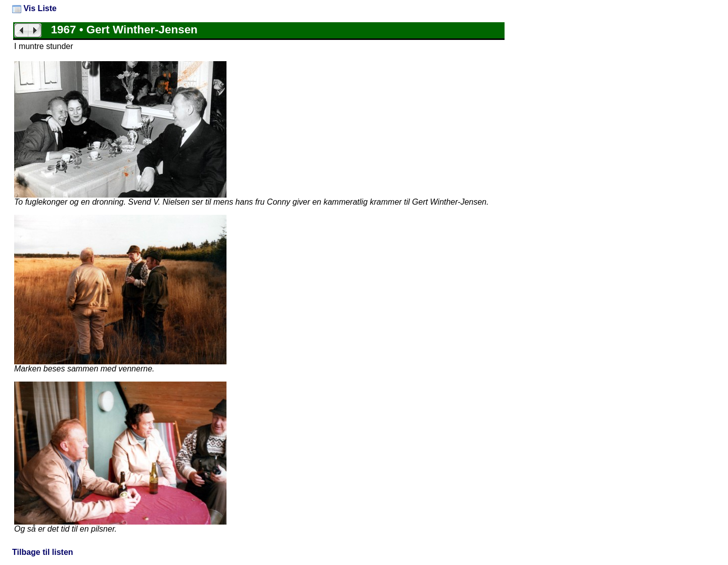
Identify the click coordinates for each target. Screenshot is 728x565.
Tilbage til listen (43, 552)
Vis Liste (34, 8)
